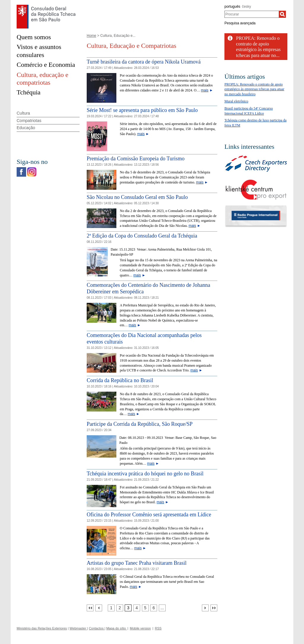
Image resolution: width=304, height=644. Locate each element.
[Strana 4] (137, 608)
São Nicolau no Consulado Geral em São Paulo (137, 197)
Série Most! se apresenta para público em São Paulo (142, 110)
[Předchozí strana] (99, 608)
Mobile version (140, 628)
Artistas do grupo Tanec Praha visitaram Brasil (137, 563)
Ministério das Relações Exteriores (42, 628)
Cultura (23, 113)
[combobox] (252, 14)
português (232, 7)
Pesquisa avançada (240, 23)
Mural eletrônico (236, 101)
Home (91, 36)
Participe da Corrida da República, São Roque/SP (140, 424)
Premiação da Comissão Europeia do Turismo (136, 159)
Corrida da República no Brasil (120, 380)
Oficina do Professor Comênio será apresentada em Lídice (149, 515)
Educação (26, 128)
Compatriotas (29, 121)
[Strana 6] (154, 608)
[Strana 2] (120, 608)
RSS (158, 628)
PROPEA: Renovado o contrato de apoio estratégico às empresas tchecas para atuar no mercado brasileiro (254, 89)
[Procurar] (282, 14)
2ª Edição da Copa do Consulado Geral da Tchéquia (142, 236)
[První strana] (90, 608)
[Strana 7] (162, 608)
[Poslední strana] (214, 608)
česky (247, 7)
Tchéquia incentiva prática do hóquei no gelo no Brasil (145, 474)
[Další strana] (205, 608)
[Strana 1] (111, 608)
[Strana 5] (145, 608)
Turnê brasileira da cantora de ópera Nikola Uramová (144, 62)
